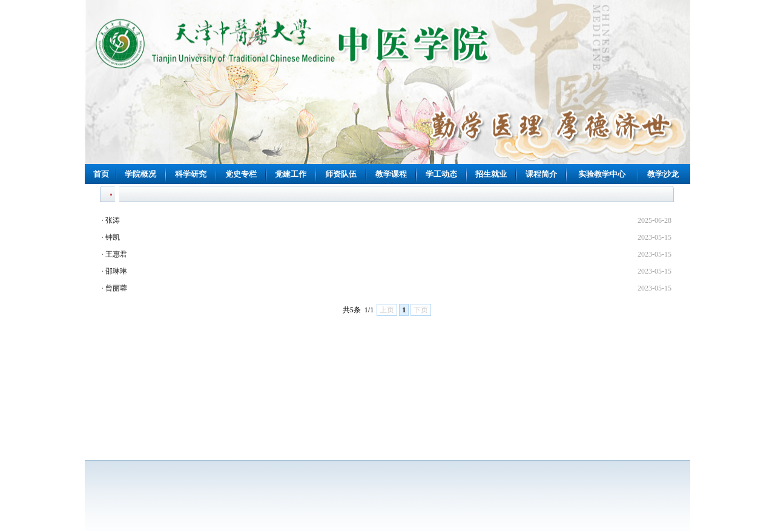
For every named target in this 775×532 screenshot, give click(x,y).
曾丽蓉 (116, 288)
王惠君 (116, 254)
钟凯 (113, 237)
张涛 (113, 220)
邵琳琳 (116, 271)
